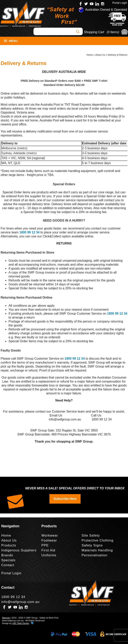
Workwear (50, 535)
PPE (45, 545)
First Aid (48, 550)
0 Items (113, 32)
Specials (8, 560)
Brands (7, 555)
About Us (100, 55)
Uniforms (49, 555)
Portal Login (120, 3)
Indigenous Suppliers (19, 550)
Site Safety (91, 535)
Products (9, 545)
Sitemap (6, 618)
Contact (8, 565)
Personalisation (94, 555)
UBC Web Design (21, 623)
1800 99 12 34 (29, 232)
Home (90, 55)
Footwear (49, 540)
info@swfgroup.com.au (20, 602)
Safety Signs (92, 545)
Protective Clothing (97, 540)
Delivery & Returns (118, 55)
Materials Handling (97, 550)
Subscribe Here (65, 499)
